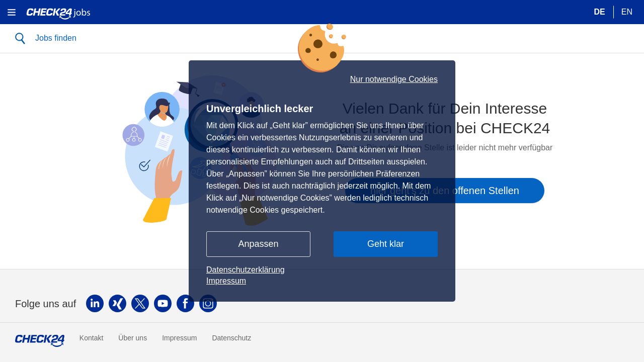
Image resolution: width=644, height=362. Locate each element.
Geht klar (386, 244)
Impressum (226, 281)
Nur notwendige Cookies (394, 79)
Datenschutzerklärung (246, 270)
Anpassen (258, 244)
